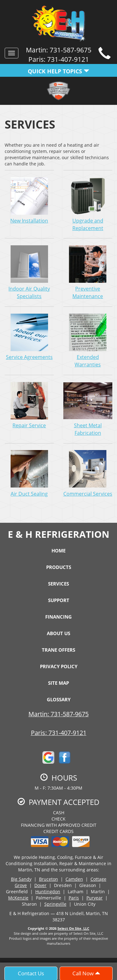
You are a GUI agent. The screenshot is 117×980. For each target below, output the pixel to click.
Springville (55, 904)
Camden (74, 879)
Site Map (58, 683)
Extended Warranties (88, 341)
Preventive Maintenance (88, 272)
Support (59, 600)
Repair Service (29, 405)
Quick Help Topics (58, 71)
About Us (58, 633)
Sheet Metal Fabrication (88, 409)
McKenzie (18, 898)
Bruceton (49, 879)
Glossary (59, 699)
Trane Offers (58, 650)
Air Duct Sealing (29, 473)
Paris (74, 898)
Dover (40, 885)
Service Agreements (29, 337)
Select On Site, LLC (73, 928)
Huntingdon (48, 892)
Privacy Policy (59, 666)
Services (58, 584)
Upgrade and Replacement (88, 204)
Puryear (95, 898)
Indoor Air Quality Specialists (29, 272)
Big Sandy (21, 879)
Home (58, 551)
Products (59, 567)
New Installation (29, 200)
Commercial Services (88, 473)
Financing (58, 617)
